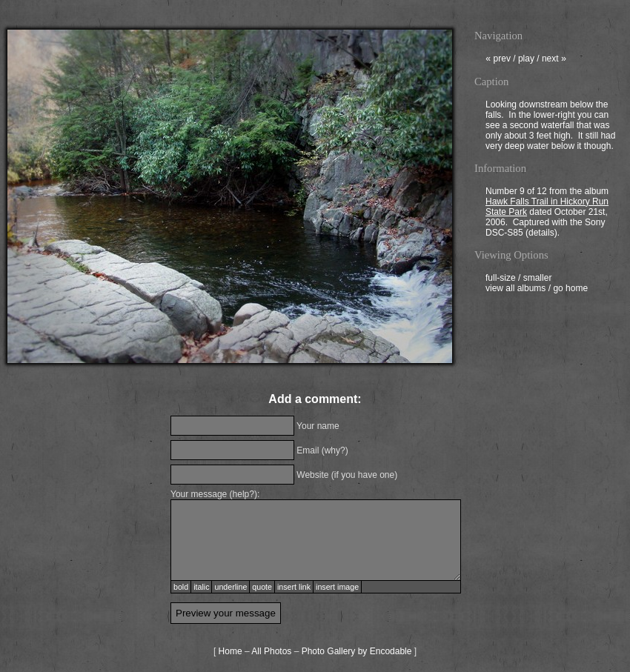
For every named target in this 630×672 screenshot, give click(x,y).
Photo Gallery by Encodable (357, 651)
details (541, 234)
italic (201, 587)
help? (243, 494)
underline (231, 587)
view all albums (515, 290)
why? (335, 450)
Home (231, 651)
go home (570, 290)
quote (262, 587)
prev (498, 60)
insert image (337, 587)
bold (181, 587)
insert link (294, 587)
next (554, 60)
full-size (501, 279)
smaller (538, 279)
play (526, 60)
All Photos (271, 651)
